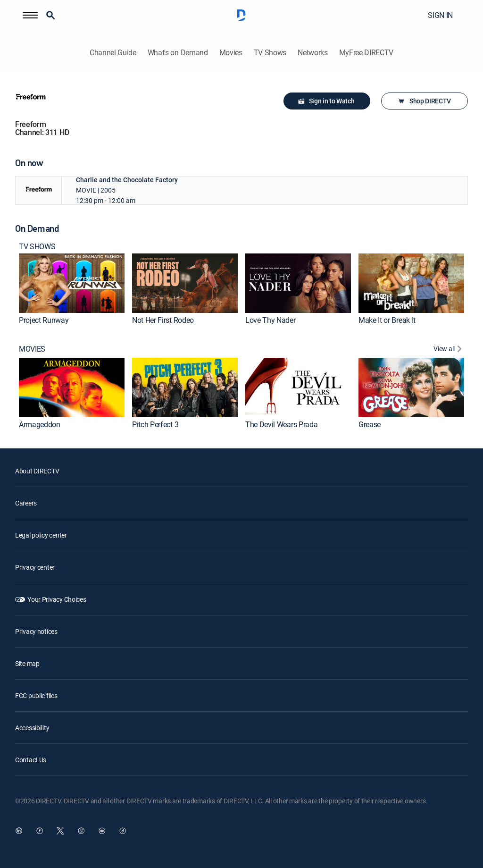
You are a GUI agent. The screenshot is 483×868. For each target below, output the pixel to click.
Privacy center (35, 567)
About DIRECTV (37, 471)
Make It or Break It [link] (387, 320)
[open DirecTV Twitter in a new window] (60, 831)
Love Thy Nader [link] (271, 320)
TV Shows (270, 53)
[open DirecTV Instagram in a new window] (81, 831)
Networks (312, 53)
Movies (231, 53)
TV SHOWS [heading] (37, 247)
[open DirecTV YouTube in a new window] (102, 831)
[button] (30, 15)
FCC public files (36, 695)
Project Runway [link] (44, 320)
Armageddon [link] (40, 424)
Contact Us (31, 760)
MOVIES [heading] (32, 349)
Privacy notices (36, 631)
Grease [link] (370, 424)
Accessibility (32, 728)
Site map (27, 663)
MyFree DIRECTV (366, 53)
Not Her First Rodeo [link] (163, 320)
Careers (26, 503)
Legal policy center (41, 535)
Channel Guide (113, 53)
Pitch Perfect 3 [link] (155, 424)
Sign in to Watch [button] (326, 101)
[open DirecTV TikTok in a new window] (123, 831)
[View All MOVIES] (449, 350)
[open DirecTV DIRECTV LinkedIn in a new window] (19, 831)
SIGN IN (440, 15)
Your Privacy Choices (57, 599)
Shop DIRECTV (424, 101)
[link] (72, 283)
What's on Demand (178, 53)
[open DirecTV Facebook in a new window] (40, 831)
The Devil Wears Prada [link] (281, 424)
